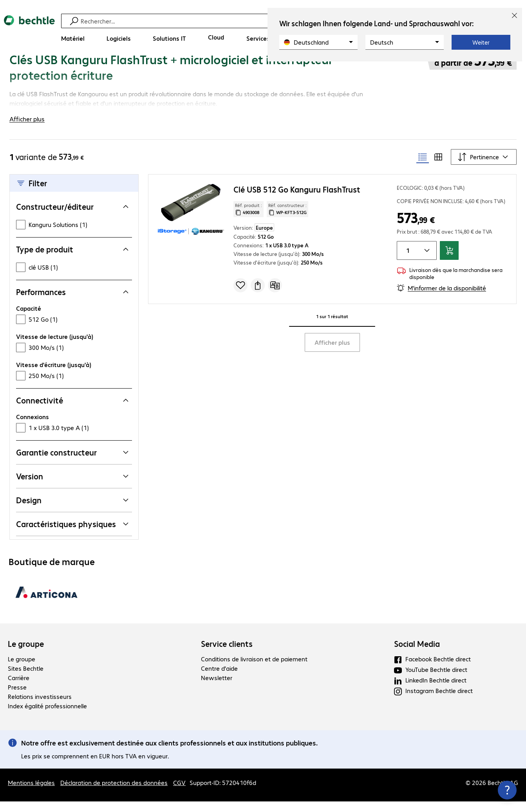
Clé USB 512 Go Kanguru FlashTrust (297, 200)
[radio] (423, 167)
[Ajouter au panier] (449, 261)
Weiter (481, 42)
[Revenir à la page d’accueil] (29, 32)
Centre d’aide (219, 679)
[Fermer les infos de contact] (507, 790)
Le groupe (26, 654)
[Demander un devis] (258, 296)
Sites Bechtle (26, 679)
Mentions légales (31, 793)
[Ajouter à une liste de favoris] (240, 296)
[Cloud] (216, 37)
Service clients (227, 654)
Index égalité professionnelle (47, 716)
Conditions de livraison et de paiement (254, 669)
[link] (267, 69)
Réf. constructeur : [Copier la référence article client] (287, 220)
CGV (179, 793)
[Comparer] (275, 296)
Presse (17, 698)
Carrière (19, 688)
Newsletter (217, 688)
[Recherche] (264, 21)
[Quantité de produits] (407, 261)
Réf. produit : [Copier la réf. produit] (249, 220)
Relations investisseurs (40, 707)
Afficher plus (332, 353)
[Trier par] (484, 167)
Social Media (417, 654)
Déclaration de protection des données (114, 793)
